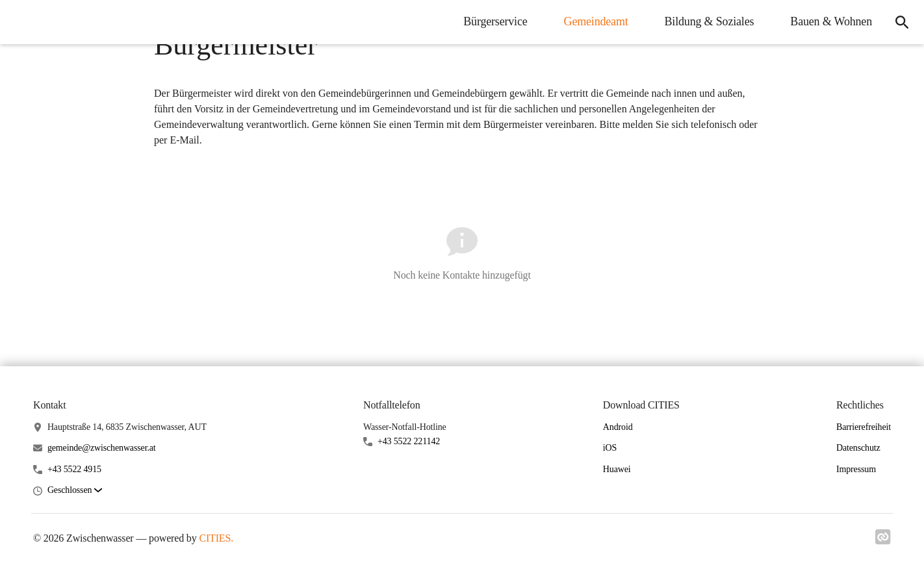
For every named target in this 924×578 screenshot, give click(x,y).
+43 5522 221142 (409, 441)
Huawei (617, 469)
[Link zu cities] (883, 541)
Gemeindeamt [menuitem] (596, 21)
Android (618, 427)
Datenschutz (858, 448)
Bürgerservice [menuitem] (495, 21)
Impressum (856, 469)
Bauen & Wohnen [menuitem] (831, 21)
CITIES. (216, 538)
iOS (610, 448)
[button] (75, 491)
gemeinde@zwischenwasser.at (102, 448)
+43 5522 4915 (74, 469)
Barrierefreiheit (864, 427)
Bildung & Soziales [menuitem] (710, 21)
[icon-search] (902, 22)
